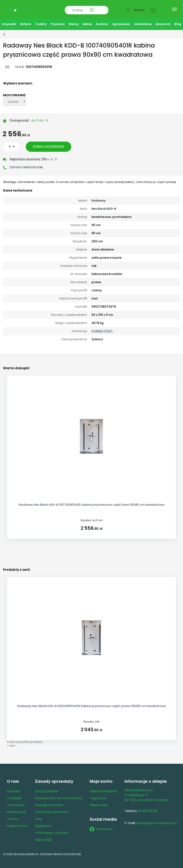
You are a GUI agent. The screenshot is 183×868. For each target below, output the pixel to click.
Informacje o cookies (52, 829)
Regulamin (43, 822)
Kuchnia (102, 21)
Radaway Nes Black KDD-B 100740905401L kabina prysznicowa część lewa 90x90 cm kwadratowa (92, 501)
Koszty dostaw (47, 788)
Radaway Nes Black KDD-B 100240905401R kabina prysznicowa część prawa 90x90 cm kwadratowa (92, 702)
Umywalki (9, 21)
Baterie (26, 21)
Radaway (99, 197)
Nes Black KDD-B (104, 205)
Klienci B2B (43, 836)
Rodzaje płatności (49, 802)
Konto (139, 7)
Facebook (101, 826)
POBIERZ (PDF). (102, 328)
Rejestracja (99, 802)
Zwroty (13, 815)
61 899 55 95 (148, 808)
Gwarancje (16, 802)
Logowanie (98, 795)
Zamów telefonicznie (26, 164)
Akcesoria (163, 21)
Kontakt (13, 788)
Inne (38, 815)
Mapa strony (17, 822)
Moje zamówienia (103, 788)
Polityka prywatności (52, 809)
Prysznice (58, 21)
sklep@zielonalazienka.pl (156, 820)
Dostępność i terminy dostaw (59, 795)
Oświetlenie (143, 21)
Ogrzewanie (121, 21)
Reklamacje (16, 809)
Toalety (41, 21)
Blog (178, 21)
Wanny (74, 21)
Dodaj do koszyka (50, 143)
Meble (87, 21)
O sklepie (14, 795)
